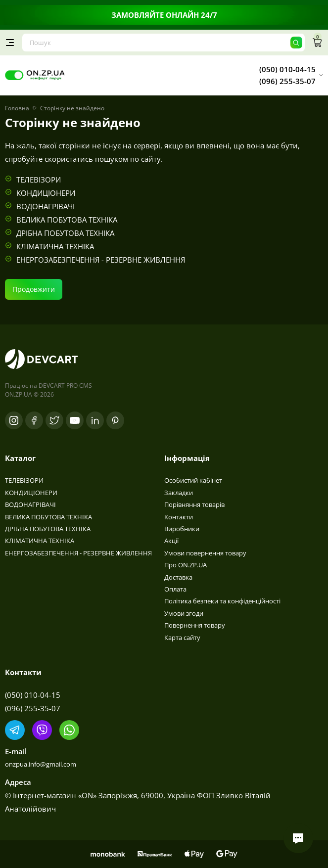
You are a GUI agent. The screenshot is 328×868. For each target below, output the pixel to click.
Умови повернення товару (205, 553)
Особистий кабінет (193, 480)
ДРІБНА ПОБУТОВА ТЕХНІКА (65, 233)
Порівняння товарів (194, 504)
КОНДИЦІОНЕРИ (46, 193)
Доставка (178, 577)
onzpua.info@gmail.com (41, 764)
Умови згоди (184, 613)
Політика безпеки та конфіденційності (222, 601)
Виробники (182, 529)
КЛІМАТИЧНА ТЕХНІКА (55, 246)
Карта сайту (182, 638)
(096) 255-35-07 (33, 708)
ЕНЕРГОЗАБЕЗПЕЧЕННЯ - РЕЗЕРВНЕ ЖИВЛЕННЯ (101, 260)
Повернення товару (195, 625)
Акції (171, 541)
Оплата (175, 589)
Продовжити (34, 289)
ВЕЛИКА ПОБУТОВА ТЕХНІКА (67, 220)
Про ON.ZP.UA (186, 565)
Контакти (179, 517)
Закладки (179, 493)
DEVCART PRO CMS (65, 386)
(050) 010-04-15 (33, 695)
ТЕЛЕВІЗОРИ (39, 180)
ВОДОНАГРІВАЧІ (46, 206)
